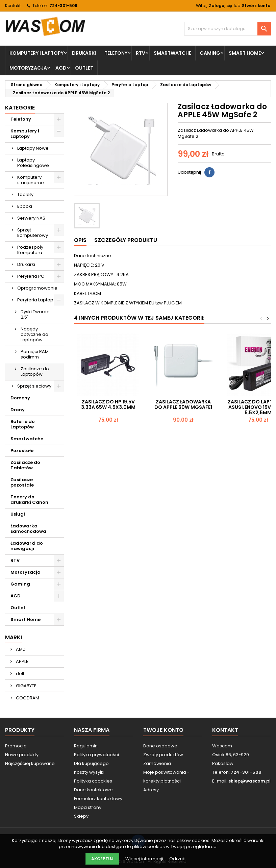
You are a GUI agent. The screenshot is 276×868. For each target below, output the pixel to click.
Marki (14, 637)
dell (19, 674)
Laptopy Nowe (33, 148)
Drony (18, 410)
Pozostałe (22, 451)
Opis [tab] (80, 240)
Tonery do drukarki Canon (29, 500)
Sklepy (81, 816)
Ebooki (25, 206)
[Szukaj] (228, 29)
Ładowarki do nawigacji (27, 546)
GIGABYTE (26, 686)
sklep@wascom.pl (249, 781)
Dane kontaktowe (93, 790)
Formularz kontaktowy (98, 799)
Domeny (20, 398)
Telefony (116, 53)
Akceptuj (102, 859)
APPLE (22, 661)
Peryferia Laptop (35, 300)
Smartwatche (172, 53)
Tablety (25, 194)
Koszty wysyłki (89, 772)
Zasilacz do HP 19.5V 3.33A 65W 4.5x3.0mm (108, 404)
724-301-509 (63, 6)
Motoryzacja (28, 68)
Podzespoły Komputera (30, 250)
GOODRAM (27, 698)
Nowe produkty (22, 755)
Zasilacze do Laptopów (35, 371)
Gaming (210, 53)
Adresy (151, 790)
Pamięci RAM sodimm (35, 354)
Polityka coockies (93, 781)
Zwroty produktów (163, 755)
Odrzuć (177, 859)
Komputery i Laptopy (36, 53)
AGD (61, 68)
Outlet (84, 68)
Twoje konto (163, 730)
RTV (141, 53)
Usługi (18, 514)
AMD (20, 649)
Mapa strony (88, 807)
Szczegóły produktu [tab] (126, 240)
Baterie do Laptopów (23, 424)
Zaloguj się (220, 6)
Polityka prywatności (96, 755)
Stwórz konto (256, 6)
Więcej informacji (145, 859)
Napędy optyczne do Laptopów (34, 334)
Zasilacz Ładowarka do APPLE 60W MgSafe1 (183, 404)
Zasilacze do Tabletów (25, 465)
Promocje (16, 746)
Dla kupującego (91, 763)
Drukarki (84, 53)
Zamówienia (157, 763)
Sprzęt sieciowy (34, 386)
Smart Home (245, 53)
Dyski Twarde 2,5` (35, 314)
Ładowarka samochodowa (28, 529)
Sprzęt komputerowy (33, 233)
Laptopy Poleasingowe (33, 163)
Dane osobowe (160, 746)
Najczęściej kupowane (30, 763)
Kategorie (20, 108)
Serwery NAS (31, 218)
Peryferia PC (31, 276)
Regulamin (86, 746)
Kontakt (13, 6)
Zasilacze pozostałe (22, 482)
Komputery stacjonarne (31, 180)
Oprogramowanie (37, 288)
